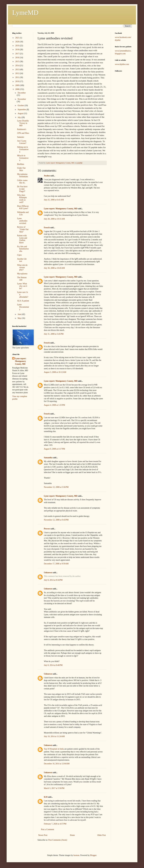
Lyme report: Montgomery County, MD (61, 209)
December (22, 93)
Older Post (102, 835)
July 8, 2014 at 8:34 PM (53, 580)
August (21, 113)
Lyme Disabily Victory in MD (23, 123)
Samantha (48, 458)
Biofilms (21, 164)
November (22, 99)
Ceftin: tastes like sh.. (22, 182)
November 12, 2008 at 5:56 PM (56, 487)
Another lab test (22, 260)
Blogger (93, 855)
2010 (18, 81)
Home (72, 835)
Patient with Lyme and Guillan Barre (22, 239)
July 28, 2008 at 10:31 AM (54, 219)
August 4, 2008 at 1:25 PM (54, 405)
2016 (18, 58)
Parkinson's (22, 129)
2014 (18, 66)
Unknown (48, 573)
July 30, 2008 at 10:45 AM (54, 268)
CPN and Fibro (23, 133)
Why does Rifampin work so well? (22, 199)
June (20, 314)
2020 (18, 42)
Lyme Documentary (23, 307)
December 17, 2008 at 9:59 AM (56, 564)
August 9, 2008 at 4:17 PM (54, 449)
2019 (18, 46)
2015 (18, 61)
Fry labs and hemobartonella (23, 249)
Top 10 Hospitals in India (54, 749)
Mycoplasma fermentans (23, 175)
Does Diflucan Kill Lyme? (23, 207)
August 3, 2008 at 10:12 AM (55, 372)
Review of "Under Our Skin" (23, 229)
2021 (18, 38)
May (20, 318)
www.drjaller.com (122, 64)
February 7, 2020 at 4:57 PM (55, 824)
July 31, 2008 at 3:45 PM (54, 334)
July (19, 117)
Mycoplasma (22, 274)
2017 (18, 54)
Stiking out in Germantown (23, 149)
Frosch (47, 228)
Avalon (47, 176)
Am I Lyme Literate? (22, 142)
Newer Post (43, 835)
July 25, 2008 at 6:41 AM (54, 200)
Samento (21, 137)
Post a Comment (48, 829)
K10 (46, 797)
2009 (18, 85)
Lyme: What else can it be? (22, 286)
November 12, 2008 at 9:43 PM (56, 520)
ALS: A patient (23, 301)
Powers (47, 529)
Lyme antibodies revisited (22, 221)
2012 (18, 73)
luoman (76, 855)
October (21, 105)
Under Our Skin (21, 169)
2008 (18, 89)
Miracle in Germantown (23, 158)
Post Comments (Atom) (58, 840)
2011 (18, 77)
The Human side (22, 279)
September (22, 110)
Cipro (19, 255)
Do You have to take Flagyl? (22, 189)
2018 (18, 50)
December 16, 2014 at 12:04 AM (57, 764)
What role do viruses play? (22, 267)
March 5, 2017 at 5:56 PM (54, 788)
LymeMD (25, 13)
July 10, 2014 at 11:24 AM (54, 736)
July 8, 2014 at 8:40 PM (53, 665)
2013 (18, 69)
